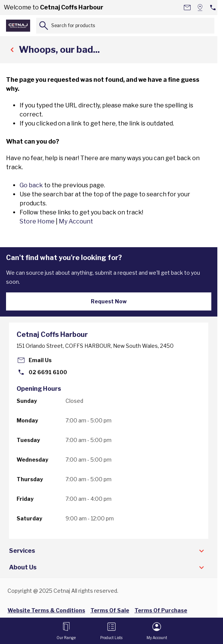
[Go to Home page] (18, 26)
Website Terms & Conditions (46, 610)
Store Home (37, 221)
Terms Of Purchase (161, 610)
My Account (76, 221)
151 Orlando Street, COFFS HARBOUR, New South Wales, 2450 (95, 346)
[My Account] (157, 631)
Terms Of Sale (110, 610)
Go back (31, 185)
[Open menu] (66, 631)
